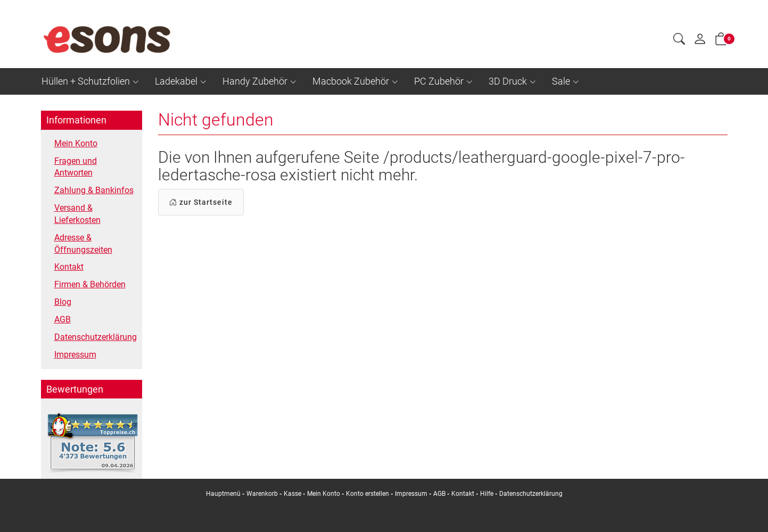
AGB (63, 319)
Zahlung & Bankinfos (94, 190)
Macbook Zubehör (351, 81)
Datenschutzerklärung (96, 337)
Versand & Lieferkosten (77, 214)
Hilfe (487, 494)
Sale (561, 81)
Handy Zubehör (255, 81)
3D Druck (508, 81)
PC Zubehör (439, 81)
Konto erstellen (368, 494)
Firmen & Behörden (90, 284)
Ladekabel (176, 81)
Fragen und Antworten (76, 167)
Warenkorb (263, 494)
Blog (63, 302)
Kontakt (69, 267)
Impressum (75, 355)
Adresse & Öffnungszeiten (83, 244)
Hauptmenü (223, 494)
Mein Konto (76, 143)
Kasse (292, 494)
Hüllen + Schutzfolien (86, 81)
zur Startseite (201, 202)
